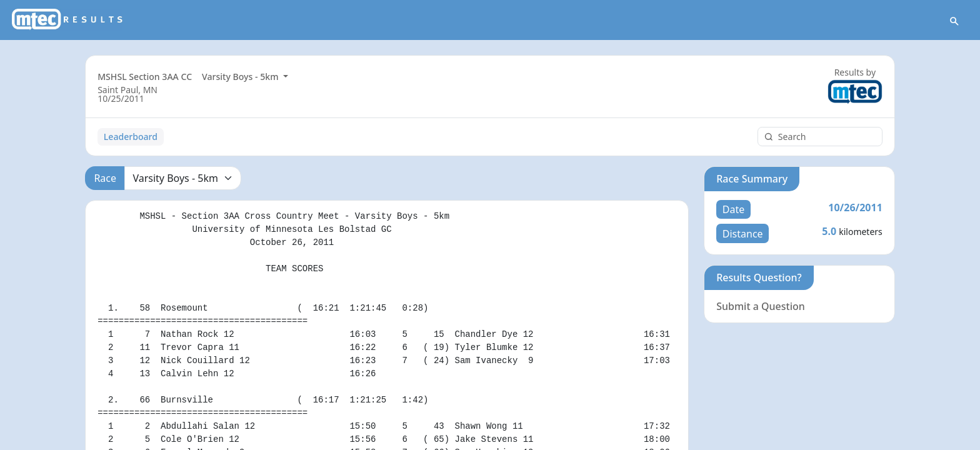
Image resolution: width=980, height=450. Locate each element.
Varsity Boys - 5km (241, 77)
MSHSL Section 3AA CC (145, 77)
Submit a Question (761, 306)
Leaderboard (131, 137)
